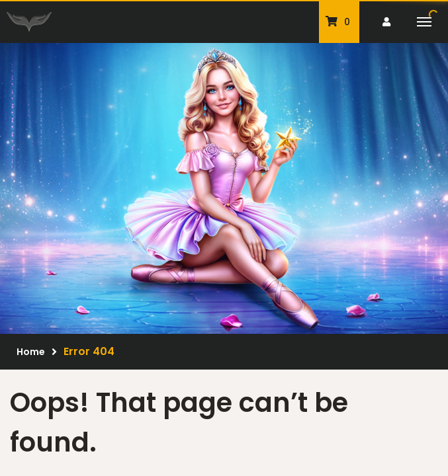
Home (31, 352)
